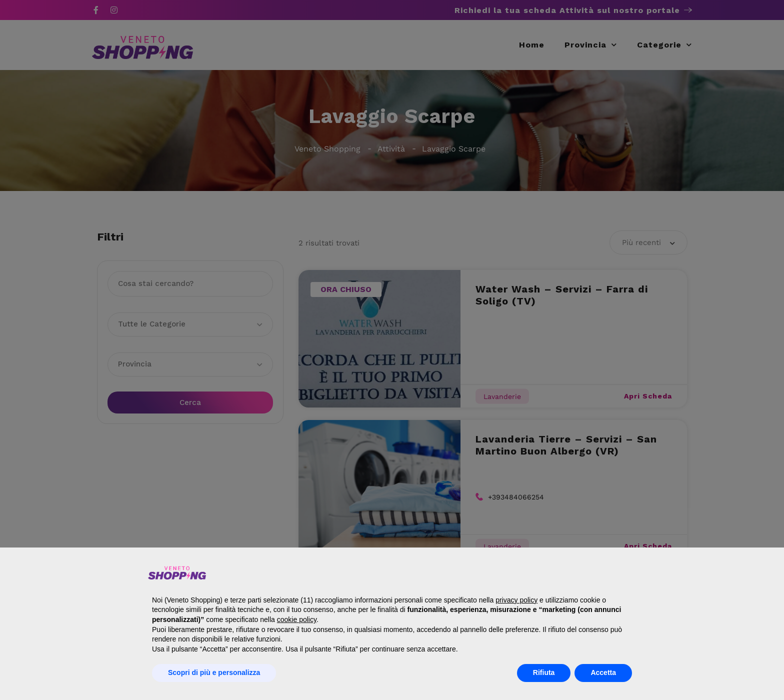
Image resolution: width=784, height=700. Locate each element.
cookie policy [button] (297, 619)
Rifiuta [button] (544, 672)
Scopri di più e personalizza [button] (214, 672)
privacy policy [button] (516, 600)
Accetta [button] (603, 672)
